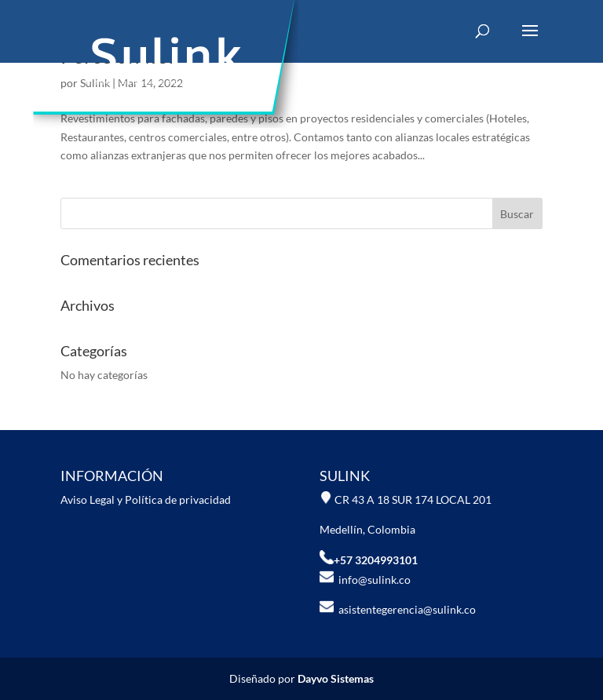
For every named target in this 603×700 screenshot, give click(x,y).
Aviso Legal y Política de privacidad (146, 499)
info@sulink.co (365, 580)
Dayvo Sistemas (336, 678)
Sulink (95, 83)
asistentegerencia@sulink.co (405, 609)
